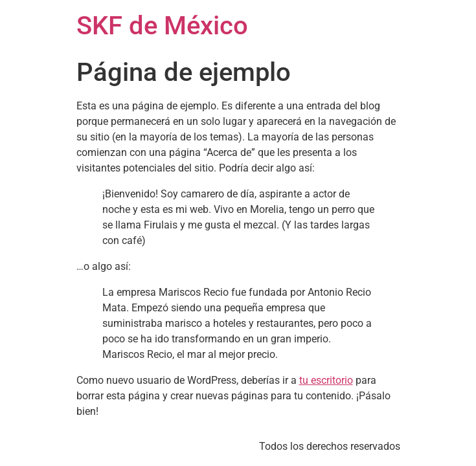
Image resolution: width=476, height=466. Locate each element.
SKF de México (162, 26)
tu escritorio (326, 380)
